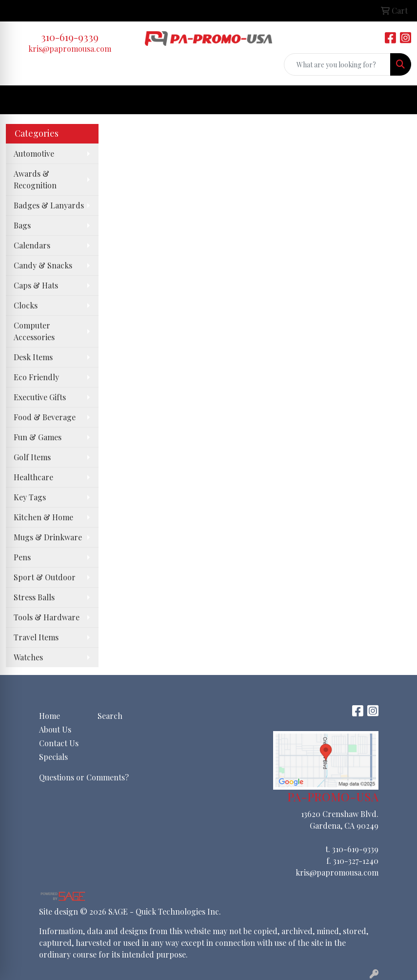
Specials (53, 757)
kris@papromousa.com (70, 49)
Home (50, 716)
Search (110, 716)
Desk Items (33, 357)
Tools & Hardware (47, 617)
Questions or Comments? (84, 777)
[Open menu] (397, 100)
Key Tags (30, 497)
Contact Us (59, 743)
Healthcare (33, 477)
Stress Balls (34, 597)
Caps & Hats (36, 285)
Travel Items (36, 637)
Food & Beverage (45, 417)
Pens (22, 557)
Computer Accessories (34, 331)
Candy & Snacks (43, 265)
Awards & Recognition (35, 179)
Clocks (26, 305)
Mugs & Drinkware (48, 537)
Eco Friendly (36, 377)
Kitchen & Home (43, 517)
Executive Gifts (40, 397)
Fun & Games (38, 437)
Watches (28, 657)
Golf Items (32, 457)
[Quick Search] (337, 64)
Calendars (32, 245)
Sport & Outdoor (45, 577)
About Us (55, 729)
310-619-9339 (70, 37)
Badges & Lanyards (49, 205)
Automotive (34, 153)
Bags (22, 225)
